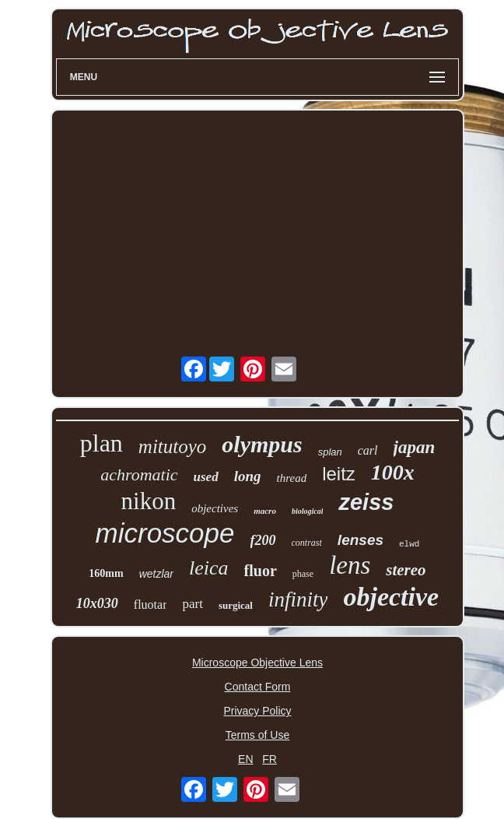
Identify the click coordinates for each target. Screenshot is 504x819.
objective (391, 597)
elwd (409, 544)
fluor (261, 571)
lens (350, 565)
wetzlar (156, 574)
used (206, 477)
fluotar (150, 605)
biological (308, 511)
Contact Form (258, 687)
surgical (236, 605)
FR (269, 759)
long (248, 476)
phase (303, 574)
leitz (339, 474)
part (192, 604)
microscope (165, 533)
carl (368, 450)
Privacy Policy (257, 711)
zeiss (366, 502)
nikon (149, 501)
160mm (106, 573)
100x (393, 472)
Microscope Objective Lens (257, 663)
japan (415, 447)
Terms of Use (257, 735)
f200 (263, 540)
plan (101, 443)
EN (245, 759)
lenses (360, 540)
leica (209, 568)
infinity (298, 599)
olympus (262, 444)
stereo (406, 570)
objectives (215, 508)
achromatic (139, 475)
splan (330, 452)
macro (265, 511)
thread (292, 478)
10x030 (97, 603)
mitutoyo (173, 446)
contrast (307, 543)
